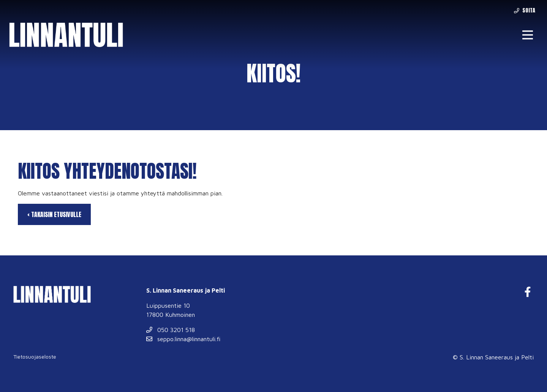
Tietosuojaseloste (35, 357)
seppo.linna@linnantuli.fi (183, 339)
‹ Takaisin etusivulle (54, 214)
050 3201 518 (171, 330)
